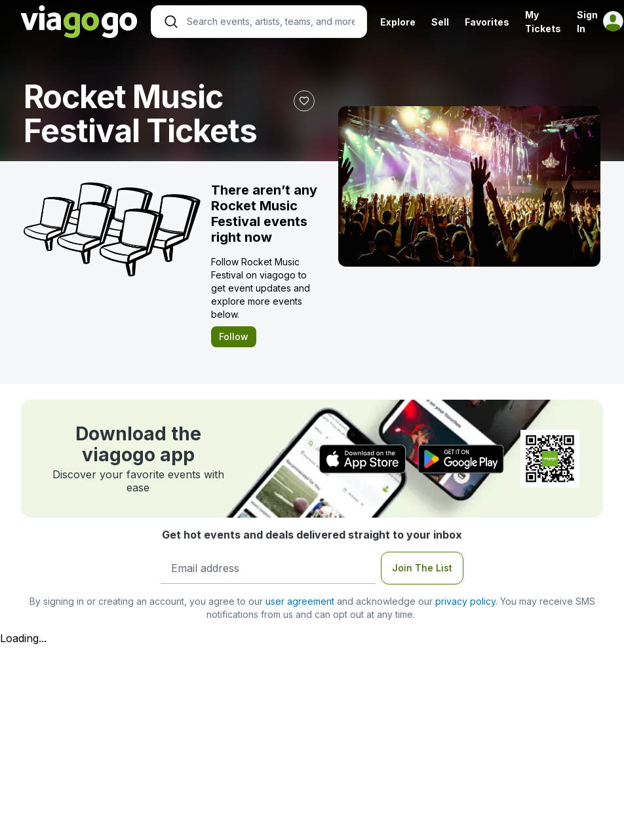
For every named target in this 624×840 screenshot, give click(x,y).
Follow (234, 336)
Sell (440, 22)
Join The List (422, 568)
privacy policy (465, 601)
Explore (398, 22)
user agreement (300, 601)
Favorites (487, 22)
